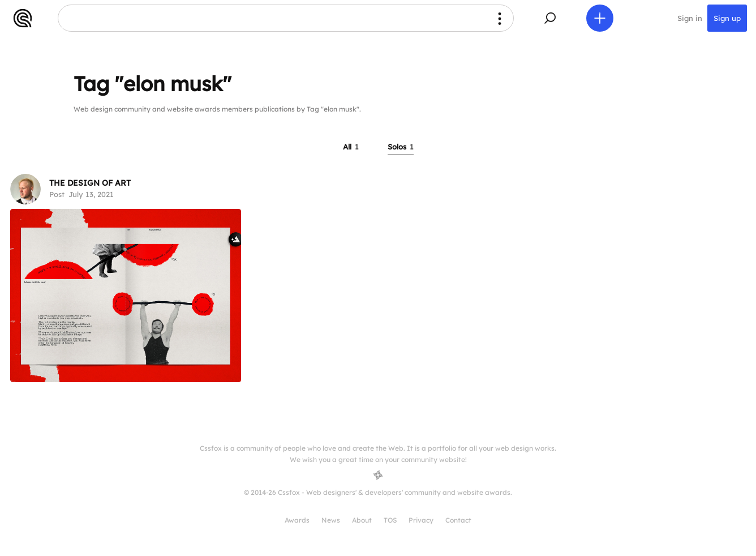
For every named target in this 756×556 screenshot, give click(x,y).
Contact (458, 520)
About (362, 520)
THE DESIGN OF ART (90, 183)
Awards (297, 520)
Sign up (727, 18)
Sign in (690, 18)
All (351, 147)
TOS (390, 520)
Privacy (421, 520)
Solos (401, 147)
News (331, 520)
